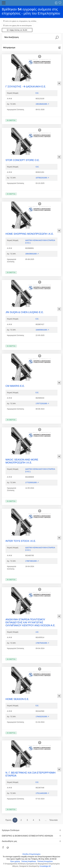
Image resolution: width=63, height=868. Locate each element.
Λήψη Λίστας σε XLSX (17, 30)
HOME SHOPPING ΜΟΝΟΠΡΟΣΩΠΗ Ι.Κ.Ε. (30, 234)
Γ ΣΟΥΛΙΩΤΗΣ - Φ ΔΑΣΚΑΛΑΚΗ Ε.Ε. (26, 87)
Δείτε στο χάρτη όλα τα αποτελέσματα (18, 26)
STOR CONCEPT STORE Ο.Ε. (23, 160)
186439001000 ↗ (32, 254)
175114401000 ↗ (42, 793)
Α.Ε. (37, 632)
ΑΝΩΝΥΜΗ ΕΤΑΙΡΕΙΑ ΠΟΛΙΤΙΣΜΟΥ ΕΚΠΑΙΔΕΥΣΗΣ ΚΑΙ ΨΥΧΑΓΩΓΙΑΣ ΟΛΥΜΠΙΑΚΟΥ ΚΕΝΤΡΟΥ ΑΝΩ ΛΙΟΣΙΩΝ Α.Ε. (30, 622)
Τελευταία (53, 820)
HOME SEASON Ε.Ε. (17, 699)
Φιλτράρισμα (9, 48)
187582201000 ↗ (42, 178)
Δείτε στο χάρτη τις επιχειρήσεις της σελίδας (21, 21)
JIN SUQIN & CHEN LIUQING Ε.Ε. (25, 312)
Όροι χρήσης (15, 861)
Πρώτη (8, 820)
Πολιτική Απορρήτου (45, 861)
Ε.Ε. (37, 93)
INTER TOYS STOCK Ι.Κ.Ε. (21, 541)
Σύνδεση (56, 3)
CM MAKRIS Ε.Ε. (15, 386)
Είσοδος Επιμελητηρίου (31, 854)
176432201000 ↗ (42, 717)
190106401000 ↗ (42, 104)
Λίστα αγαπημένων (60, 3)
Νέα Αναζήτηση (12, 37)
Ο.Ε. (37, 167)
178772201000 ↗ (42, 403)
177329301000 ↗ (32, 482)
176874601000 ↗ (32, 561)
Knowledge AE (45, 866)
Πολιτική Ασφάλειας (29, 861)
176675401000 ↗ (42, 643)
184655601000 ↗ (42, 330)
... (46, 820)
